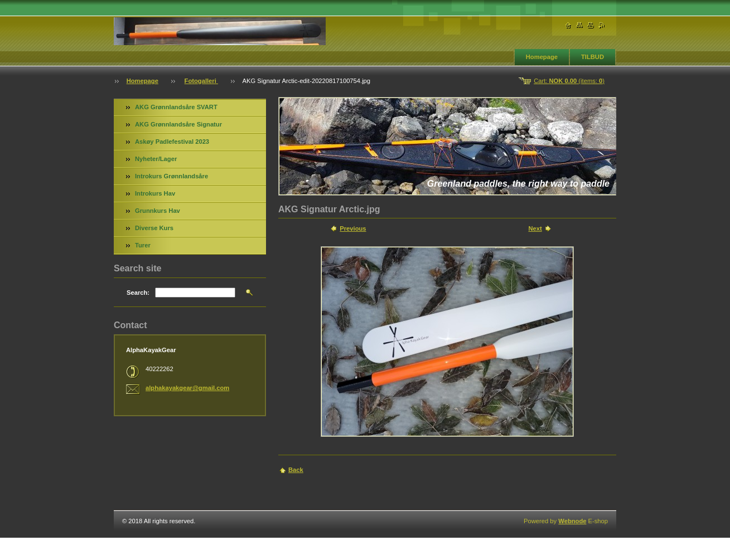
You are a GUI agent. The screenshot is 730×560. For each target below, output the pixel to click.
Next (535, 228)
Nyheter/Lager (156, 159)
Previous (353, 228)
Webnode (572, 521)
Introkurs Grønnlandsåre (171, 176)
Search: (138, 293)
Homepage (542, 57)
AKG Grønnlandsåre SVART (176, 107)
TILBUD (593, 57)
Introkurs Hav (155, 193)
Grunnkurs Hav (158, 211)
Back (296, 470)
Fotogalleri (201, 81)
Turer (143, 245)
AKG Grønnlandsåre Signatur (178, 124)
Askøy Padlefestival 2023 (172, 142)
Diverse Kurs (154, 228)
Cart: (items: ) (569, 81)
